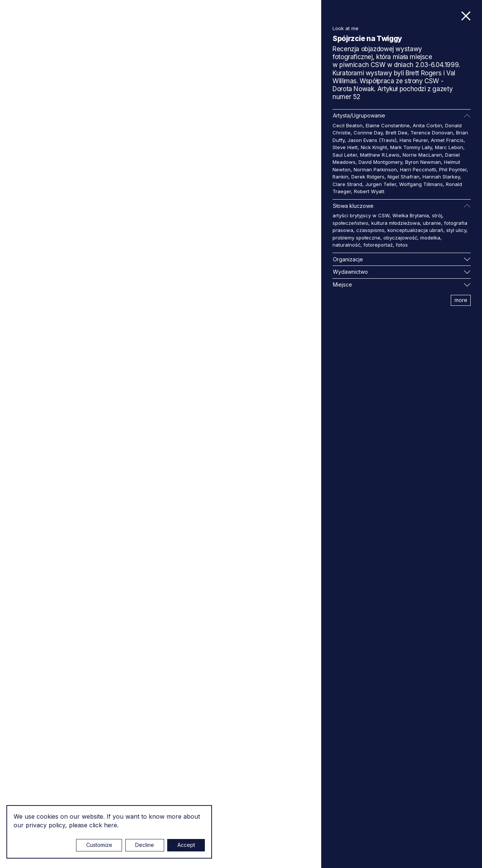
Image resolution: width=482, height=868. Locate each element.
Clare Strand (347, 184)
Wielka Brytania (411, 215)
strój (437, 215)
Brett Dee (397, 133)
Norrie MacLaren (422, 155)
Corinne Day (368, 133)
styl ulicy (456, 230)
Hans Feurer (414, 140)
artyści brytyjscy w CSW (361, 215)
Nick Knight (374, 147)
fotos (402, 245)
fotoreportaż (378, 245)
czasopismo (370, 230)
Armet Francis (447, 140)
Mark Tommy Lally (411, 147)
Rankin (340, 177)
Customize (99, 845)
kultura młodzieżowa (396, 223)
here (111, 825)
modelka (430, 238)
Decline (145, 845)
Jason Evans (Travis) (372, 140)
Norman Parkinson (375, 169)
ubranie (432, 223)
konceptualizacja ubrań (415, 230)
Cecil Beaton (348, 125)
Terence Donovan (432, 133)
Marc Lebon (449, 147)
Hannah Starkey (441, 177)
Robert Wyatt (369, 191)
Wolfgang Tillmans (421, 184)
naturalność (346, 245)
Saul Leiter (345, 155)
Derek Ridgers (368, 177)
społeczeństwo (350, 223)
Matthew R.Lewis (380, 155)
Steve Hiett (345, 147)
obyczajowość (400, 238)
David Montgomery (380, 162)
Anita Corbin (427, 125)
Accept (186, 845)
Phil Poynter (453, 169)
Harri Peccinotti (418, 169)
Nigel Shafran (403, 177)
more (461, 300)
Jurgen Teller (381, 184)
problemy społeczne (356, 238)
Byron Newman (423, 162)
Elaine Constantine (388, 125)
